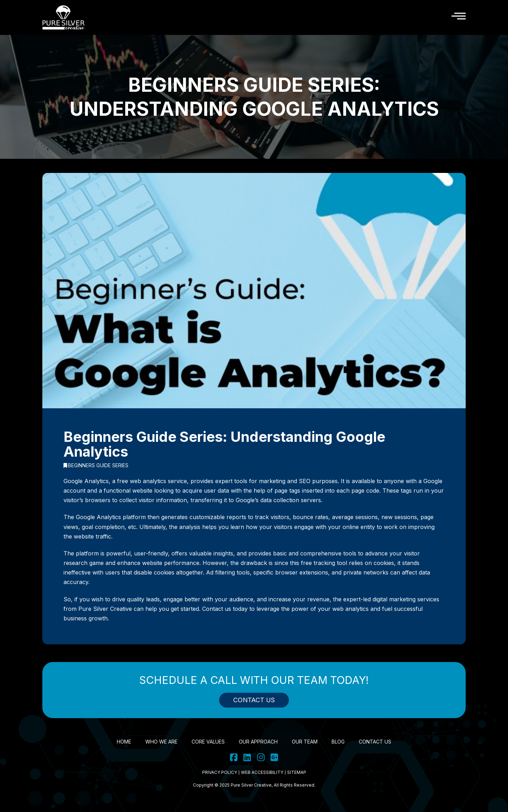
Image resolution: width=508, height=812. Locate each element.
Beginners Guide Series (96, 465)
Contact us (217, 609)
